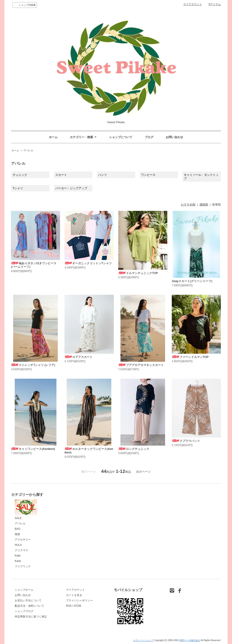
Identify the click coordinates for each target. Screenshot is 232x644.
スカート (61, 175)
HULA (18, 545)
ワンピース (148, 175)
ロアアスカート (79, 357)
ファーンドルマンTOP (190, 357)
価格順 (204, 205)
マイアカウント (193, 4)
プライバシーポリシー (79, 600)
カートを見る (74, 595)
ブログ (149, 137)
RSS (69, 606)
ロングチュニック (134, 449)
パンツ (103, 175)
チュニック (20, 175)
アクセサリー (23, 540)
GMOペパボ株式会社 (190, 640)
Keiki (18, 556)
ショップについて (121, 137)
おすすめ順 (188, 205)
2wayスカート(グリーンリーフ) (192, 281)
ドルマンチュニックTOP (138, 273)
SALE (26, 510)
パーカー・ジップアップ (71, 188)
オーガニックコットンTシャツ (88, 263)
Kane (18, 561)
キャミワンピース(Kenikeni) (33, 449)
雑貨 (17, 534)
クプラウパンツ (186, 441)
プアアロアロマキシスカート (141, 365)
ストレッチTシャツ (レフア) (33, 365)
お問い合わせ (174, 137)
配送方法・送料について (29, 606)
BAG (18, 529)
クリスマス (21, 550)
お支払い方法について (28, 600)
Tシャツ (18, 188)
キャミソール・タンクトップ (201, 177)
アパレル (28, 150)
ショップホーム (24, 590)
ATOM (77, 606)
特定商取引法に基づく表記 (31, 617)
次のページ (143, 472)
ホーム (53, 137)
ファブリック (23, 566)
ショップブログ (24, 611)
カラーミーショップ (143, 640)
